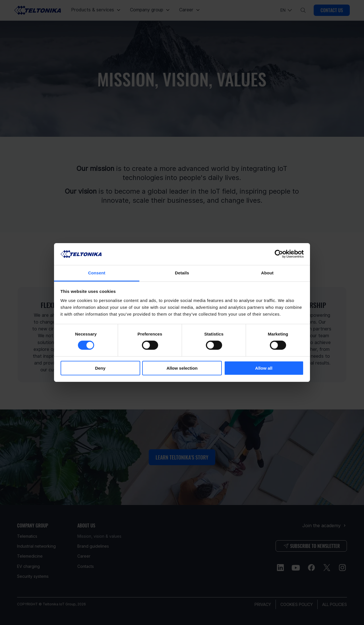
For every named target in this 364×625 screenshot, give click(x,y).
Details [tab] (182, 273)
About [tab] (267, 273)
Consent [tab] (97, 273)
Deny (100, 368)
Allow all (264, 368)
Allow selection (182, 368)
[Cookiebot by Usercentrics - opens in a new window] (279, 254)
